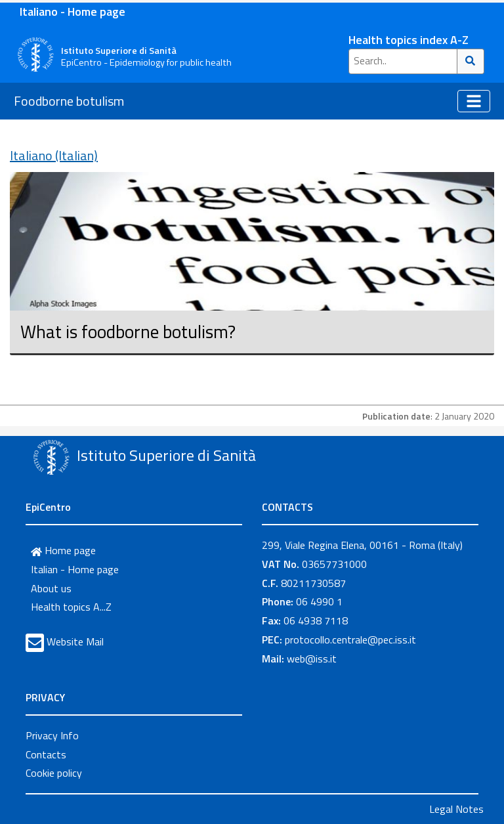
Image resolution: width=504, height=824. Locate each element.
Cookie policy (54, 773)
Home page (63, 550)
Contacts (46, 754)
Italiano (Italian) (54, 155)
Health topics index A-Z (409, 40)
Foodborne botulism (69, 101)
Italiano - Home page (73, 11)
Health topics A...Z (71, 607)
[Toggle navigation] (474, 101)
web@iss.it (312, 659)
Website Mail (75, 641)
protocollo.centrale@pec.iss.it (350, 640)
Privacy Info (52, 735)
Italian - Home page (75, 569)
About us (51, 588)
